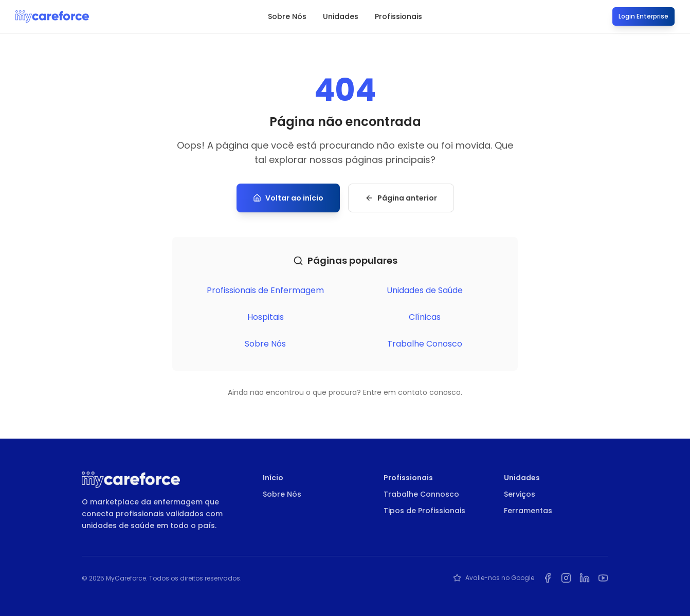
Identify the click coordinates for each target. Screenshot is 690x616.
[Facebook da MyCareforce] (548, 578)
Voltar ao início (288, 198)
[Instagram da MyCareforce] (566, 578)
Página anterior (401, 198)
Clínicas (425, 317)
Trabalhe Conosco (425, 344)
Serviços (520, 494)
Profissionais (398, 16)
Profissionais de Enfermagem (265, 290)
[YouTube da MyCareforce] (603, 578)
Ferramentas (528, 511)
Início (273, 478)
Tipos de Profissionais (424, 511)
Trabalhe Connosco (421, 494)
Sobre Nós (287, 16)
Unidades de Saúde (425, 290)
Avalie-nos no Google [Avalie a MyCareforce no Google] (494, 578)
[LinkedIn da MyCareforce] (585, 578)
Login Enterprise (643, 16)
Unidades (341, 16)
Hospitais (266, 317)
